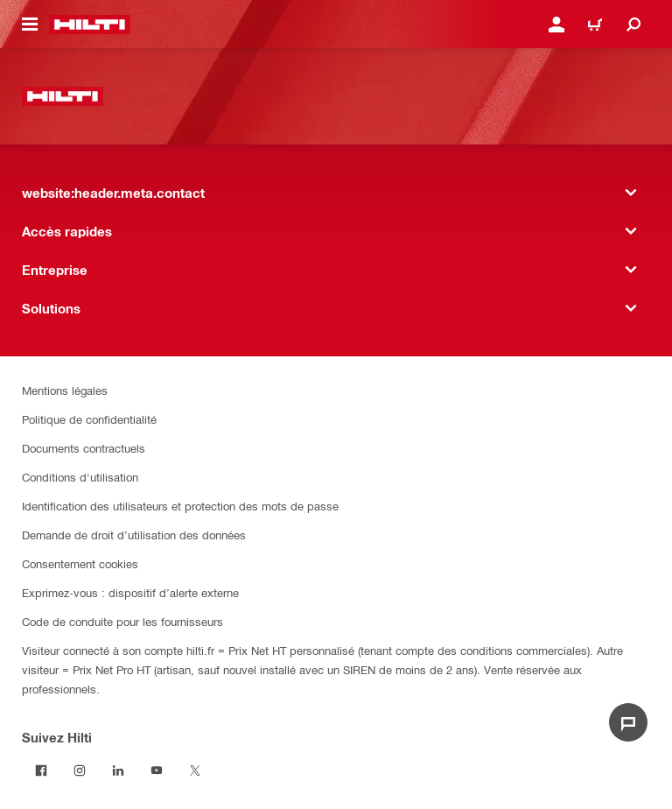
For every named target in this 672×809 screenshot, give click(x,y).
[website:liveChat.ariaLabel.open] (628, 722)
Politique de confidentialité (89, 419)
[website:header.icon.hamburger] (30, 25)
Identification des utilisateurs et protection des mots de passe (180, 506)
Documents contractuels (84, 448)
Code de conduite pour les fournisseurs (122, 621)
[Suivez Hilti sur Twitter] (195, 770)
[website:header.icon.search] (633, 25)
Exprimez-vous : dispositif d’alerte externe (130, 592)
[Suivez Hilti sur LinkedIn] (118, 770)
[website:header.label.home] (90, 25)
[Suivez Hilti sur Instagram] (80, 770)
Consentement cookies (80, 563)
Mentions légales (65, 390)
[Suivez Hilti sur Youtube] (157, 770)
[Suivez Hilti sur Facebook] (41, 770)
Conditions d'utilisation (80, 477)
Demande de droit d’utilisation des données (134, 535)
